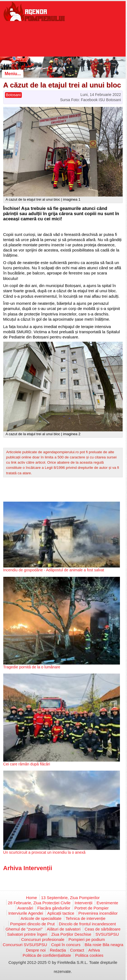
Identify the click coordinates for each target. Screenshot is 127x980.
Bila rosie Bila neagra (104, 945)
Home (32, 898)
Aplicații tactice (61, 913)
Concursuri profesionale (43, 939)
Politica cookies (89, 955)
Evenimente (107, 903)
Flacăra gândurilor (54, 908)
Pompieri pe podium (87, 939)
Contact (77, 950)
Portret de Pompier (92, 908)
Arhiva (94, 950)
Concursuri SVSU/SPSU (25, 945)
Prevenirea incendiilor (98, 913)
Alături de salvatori (64, 929)
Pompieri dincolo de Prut (32, 924)
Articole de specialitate (41, 918)
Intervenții (84, 903)
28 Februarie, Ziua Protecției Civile (39, 903)
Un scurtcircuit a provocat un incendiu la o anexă (44, 852)
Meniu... (13, 74)
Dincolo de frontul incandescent (87, 924)
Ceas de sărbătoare (102, 929)
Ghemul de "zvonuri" (24, 929)
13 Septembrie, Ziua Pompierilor (70, 898)
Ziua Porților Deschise (71, 934)
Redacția (58, 950)
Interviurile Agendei (26, 913)
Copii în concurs (66, 945)
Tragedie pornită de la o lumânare (32, 667)
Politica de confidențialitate (47, 955)
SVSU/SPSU (107, 934)
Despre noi (36, 950)
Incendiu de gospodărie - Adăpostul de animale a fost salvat (54, 570)
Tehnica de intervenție (86, 918)
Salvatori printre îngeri (27, 934)
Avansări (25, 908)
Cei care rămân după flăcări (27, 764)
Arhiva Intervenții (28, 868)
